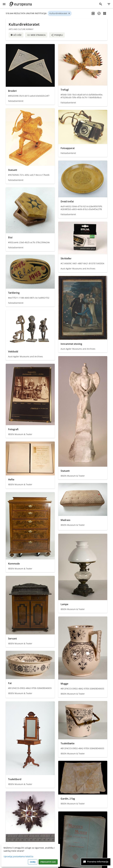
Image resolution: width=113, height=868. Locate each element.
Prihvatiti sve (48, 862)
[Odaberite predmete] (99, 13)
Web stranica (36, 35)
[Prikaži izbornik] (4, 4)
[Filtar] (109, 4)
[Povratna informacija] (96, 862)
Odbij (33, 862)
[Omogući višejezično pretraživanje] (93, 13)
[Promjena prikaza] (105, 13)
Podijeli (57, 35)
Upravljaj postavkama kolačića (18, 856)
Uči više (16, 35)
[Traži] (101, 4)
